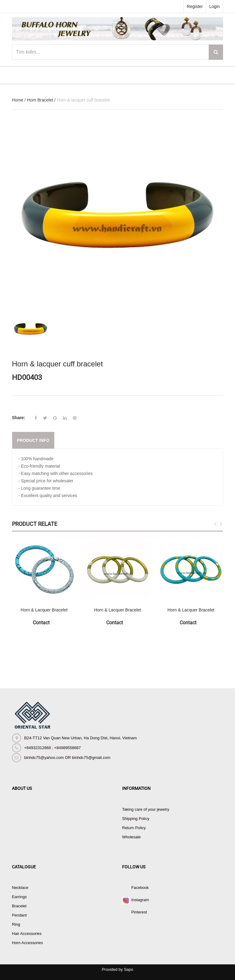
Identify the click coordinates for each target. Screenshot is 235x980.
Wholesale (131, 837)
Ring (16, 924)
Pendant (19, 915)
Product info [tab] (33, 440)
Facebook (140, 888)
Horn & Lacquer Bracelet (44, 610)
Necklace (20, 888)
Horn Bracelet (40, 100)
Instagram (140, 900)
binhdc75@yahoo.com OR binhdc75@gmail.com (67, 758)
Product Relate (35, 524)
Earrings (19, 897)
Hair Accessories (27, 934)
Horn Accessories (27, 943)
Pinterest (139, 912)
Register (195, 6)
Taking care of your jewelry (146, 809)
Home (18, 100)
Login (214, 6)
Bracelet (19, 906)
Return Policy (134, 828)
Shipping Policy (136, 819)
